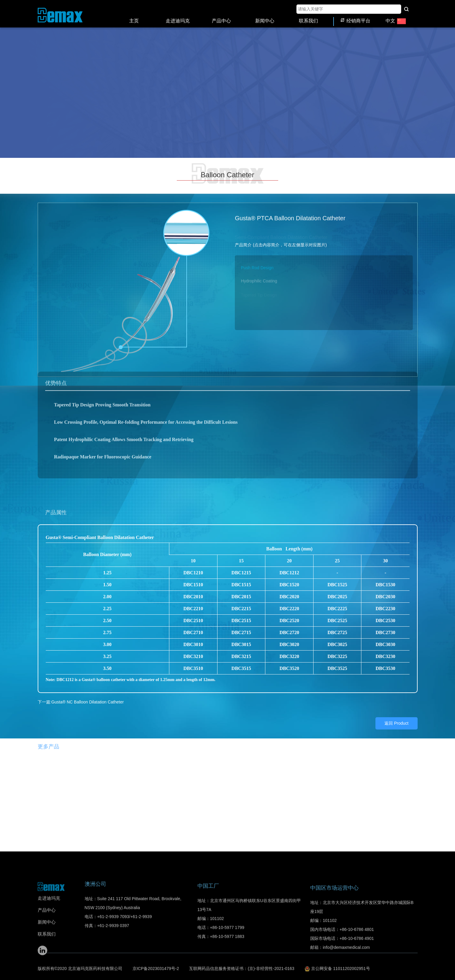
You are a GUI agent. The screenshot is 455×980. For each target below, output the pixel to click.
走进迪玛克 (178, 16)
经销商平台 (356, 16)
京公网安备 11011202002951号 (337, 968)
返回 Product (396, 718)
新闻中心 (265, 16)
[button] (324, 261)
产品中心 (221, 16)
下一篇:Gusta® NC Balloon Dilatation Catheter (81, 697)
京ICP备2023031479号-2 (156, 968)
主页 (134, 16)
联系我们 (308, 16)
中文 (396, 16)
